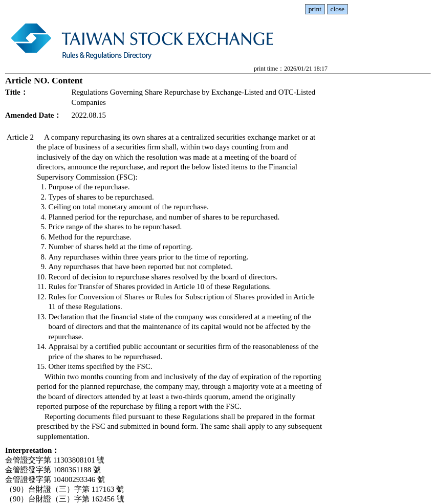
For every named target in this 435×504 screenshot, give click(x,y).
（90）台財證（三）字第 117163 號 (64, 489)
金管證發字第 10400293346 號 (55, 479)
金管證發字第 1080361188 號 (53, 470)
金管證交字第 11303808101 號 (55, 460)
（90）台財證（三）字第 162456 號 (65, 499)
